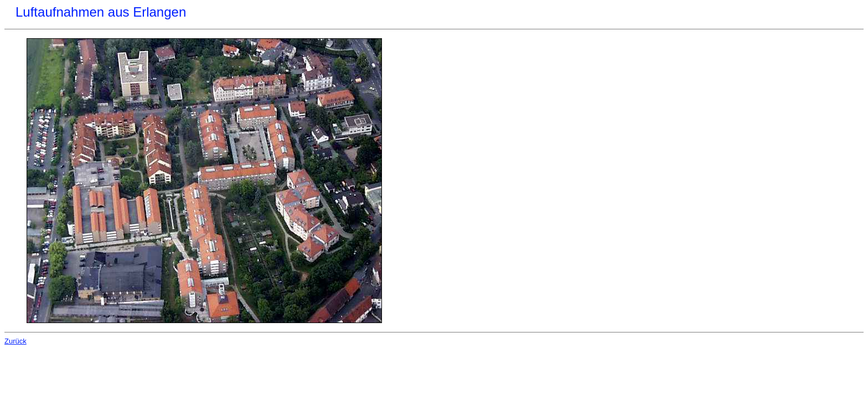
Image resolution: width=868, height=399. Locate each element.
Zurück (15, 341)
